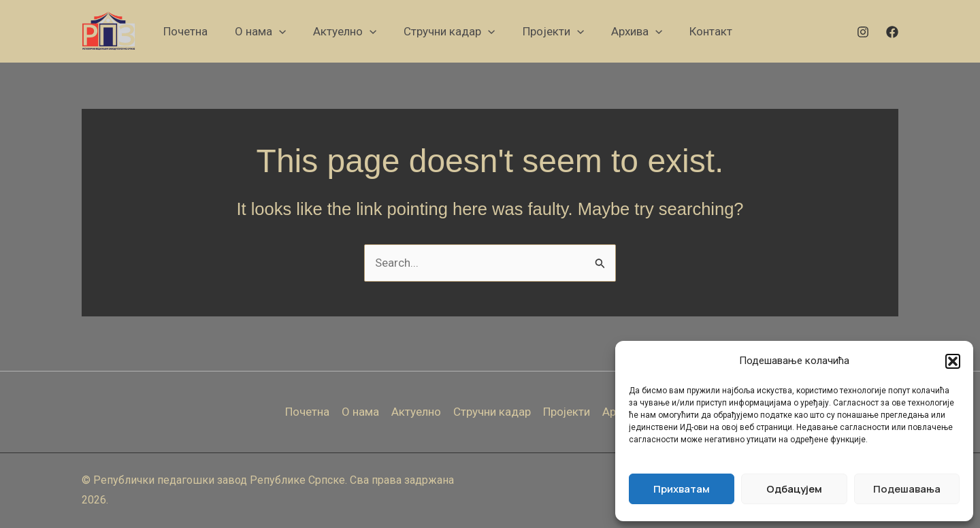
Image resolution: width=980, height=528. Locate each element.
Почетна (307, 412)
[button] (953, 361)
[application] (279, 31)
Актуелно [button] (416, 412)
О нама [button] (360, 412)
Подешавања (907, 489)
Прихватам (682, 489)
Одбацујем (794, 489)
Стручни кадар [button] (492, 412)
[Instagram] (863, 32)
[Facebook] (892, 32)
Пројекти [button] (567, 412)
